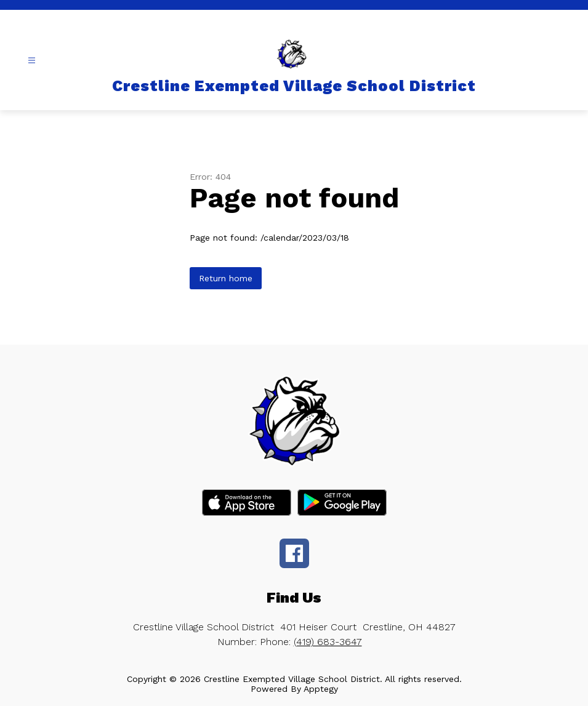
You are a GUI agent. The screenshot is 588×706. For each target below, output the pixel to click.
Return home (226, 278)
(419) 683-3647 (328, 642)
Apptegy (321, 689)
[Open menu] (32, 61)
